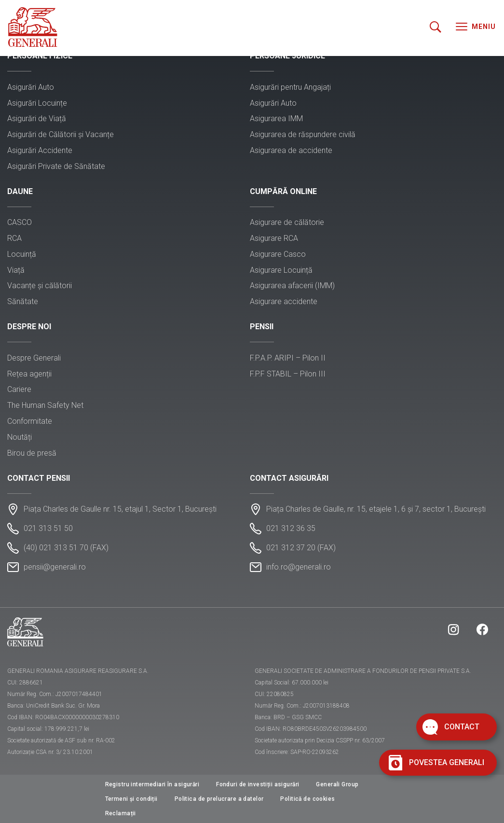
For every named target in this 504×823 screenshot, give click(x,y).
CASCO (20, 222)
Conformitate (30, 421)
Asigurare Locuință (281, 270)
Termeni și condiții (131, 799)
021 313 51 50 (48, 528)
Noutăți (20, 437)
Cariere (19, 389)
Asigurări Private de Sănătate (56, 166)
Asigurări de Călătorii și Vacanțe (61, 134)
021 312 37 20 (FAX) (301, 548)
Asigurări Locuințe (37, 103)
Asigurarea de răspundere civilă (303, 134)
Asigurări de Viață (37, 119)
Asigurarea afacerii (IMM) (292, 286)
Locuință (22, 254)
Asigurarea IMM (276, 119)
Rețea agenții (29, 374)
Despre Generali (34, 358)
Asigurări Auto (31, 87)
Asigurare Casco (278, 254)
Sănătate (23, 301)
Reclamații (121, 813)
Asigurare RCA (274, 238)
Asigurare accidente (284, 301)
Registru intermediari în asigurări (152, 784)
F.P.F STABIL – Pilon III (288, 374)
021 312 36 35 (291, 528)
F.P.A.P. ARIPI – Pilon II (288, 358)
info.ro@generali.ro (299, 567)
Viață (16, 270)
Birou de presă (32, 453)
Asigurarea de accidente (291, 150)
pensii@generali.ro (55, 567)
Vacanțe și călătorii (40, 286)
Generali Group (337, 784)
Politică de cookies (307, 799)
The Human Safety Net (45, 405)
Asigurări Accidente (40, 150)
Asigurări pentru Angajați (290, 87)
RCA (14, 238)
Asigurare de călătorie (287, 222)
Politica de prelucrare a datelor (219, 799)
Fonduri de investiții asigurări (258, 784)
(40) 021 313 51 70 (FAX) (66, 548)
